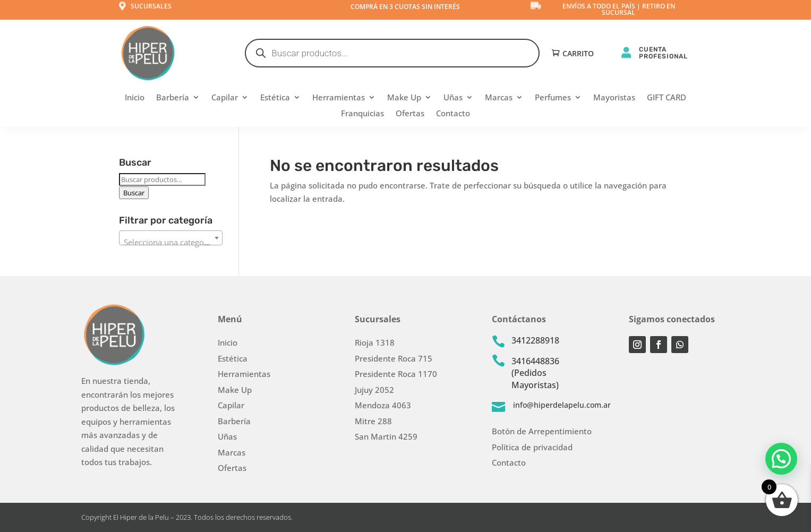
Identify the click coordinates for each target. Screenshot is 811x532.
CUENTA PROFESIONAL (663, 53)
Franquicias (362, 114)
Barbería (173, 98)
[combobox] (171, 238)
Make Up (404, 98)
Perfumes (553, 98)
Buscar (134, 193)
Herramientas (339, 98)
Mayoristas (614, 98)
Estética (275, 98)
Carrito (578, 54)
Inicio (135, 98)
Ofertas (410, 114)
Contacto (453, 114)
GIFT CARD (667, 98)
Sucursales (151, 6)
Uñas (453, 98)
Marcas (499, 98)
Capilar (225, 98)
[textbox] (171, 242)
